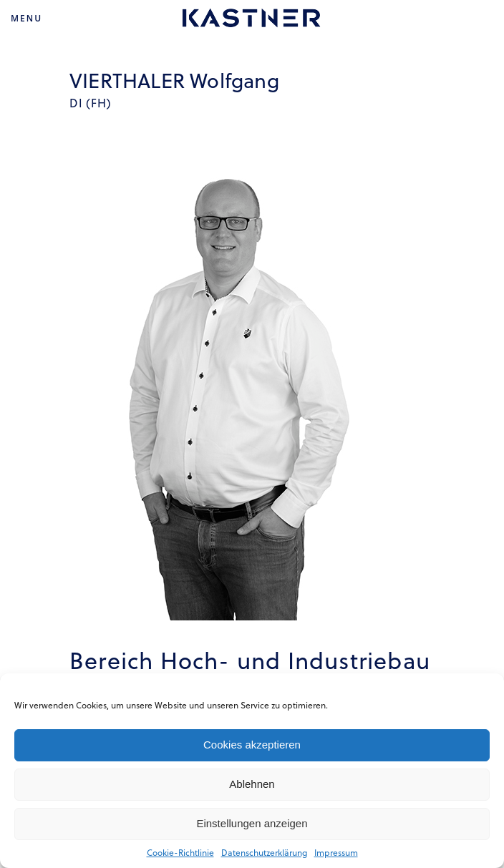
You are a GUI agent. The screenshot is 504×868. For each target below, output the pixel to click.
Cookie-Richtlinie (180, 852)
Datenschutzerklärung (264, 852)
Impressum (336, 852)
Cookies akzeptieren (252, 745)
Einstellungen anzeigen (252, 823)
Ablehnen (252, 784)
